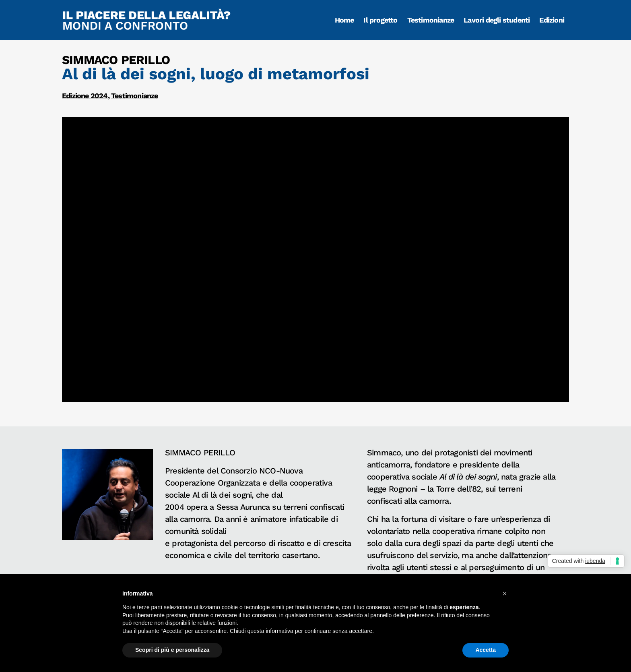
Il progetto (380, 20)
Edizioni (552, 20)
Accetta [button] (486, 650)
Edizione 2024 (85, 96)
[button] (505, 593)
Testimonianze (431, 20)
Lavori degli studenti (497, 20)
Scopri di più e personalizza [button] (172, 650)
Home (344, 20)
